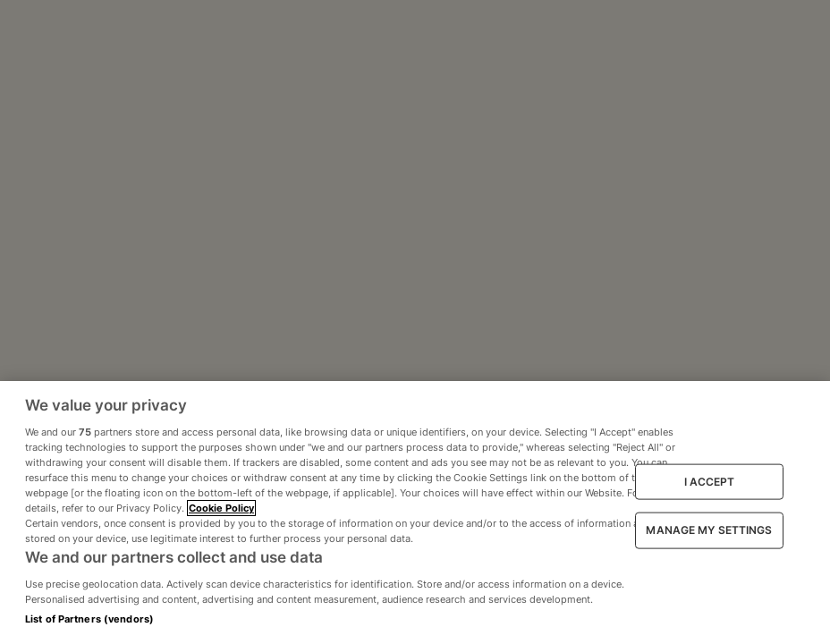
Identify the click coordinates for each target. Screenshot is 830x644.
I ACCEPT (710, 481)
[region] (415, 513)
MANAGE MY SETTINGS (709, 530)
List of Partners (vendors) (89, 619)
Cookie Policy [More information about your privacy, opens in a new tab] (221, 508)
